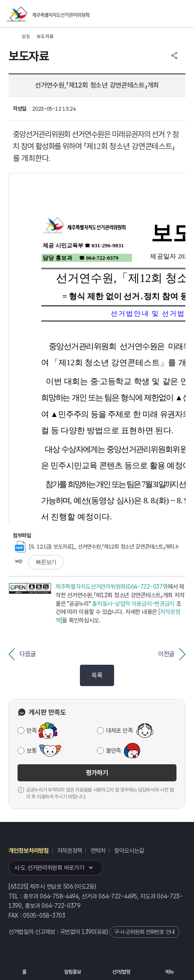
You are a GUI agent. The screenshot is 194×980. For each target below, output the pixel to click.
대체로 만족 (119, 731)
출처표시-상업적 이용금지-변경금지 (133, 604)
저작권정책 (70, 851)
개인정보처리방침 (29, 851)
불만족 (113, 751)
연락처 (98, 851)
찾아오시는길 (129, 851)
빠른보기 (46, 562)
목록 (97, 675)
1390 (88, 932)
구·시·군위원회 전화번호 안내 (144, 932)
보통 (31, 751)
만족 (31, 731)
